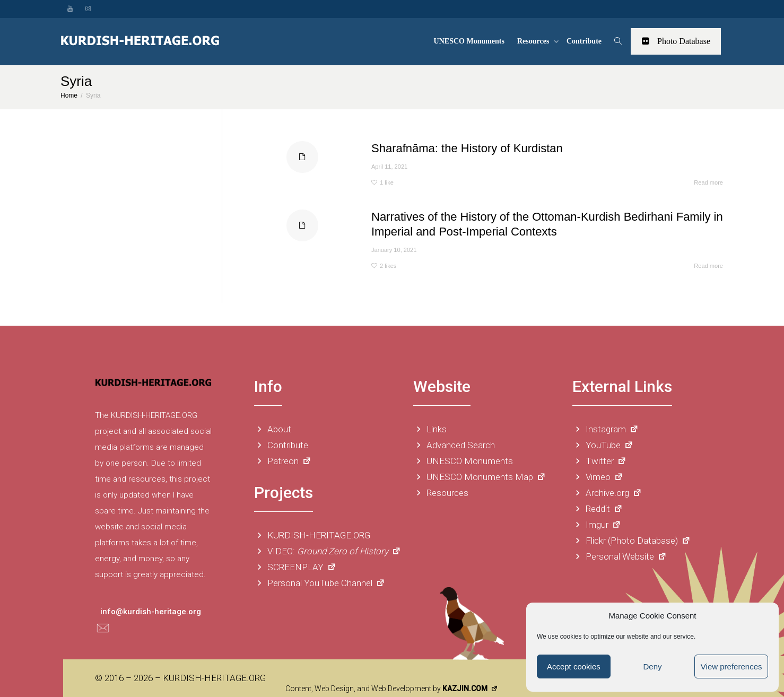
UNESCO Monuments (469, 41)
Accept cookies (574, 666)
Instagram (606, 429)
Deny (652, 666)
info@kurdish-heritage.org (151, 612)
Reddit (598, 509)
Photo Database (676, 41)
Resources (534, 41)
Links (430, 429)
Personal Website (620, 556)
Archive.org (607, 493)
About (273, 429)
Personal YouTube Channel (320, 583)
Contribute (584, 41)
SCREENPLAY (295, 567)
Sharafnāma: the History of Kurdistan (467, 148)
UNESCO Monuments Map (480, 477)
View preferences (731, 666)
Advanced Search (454, 445)
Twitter (599, 461)
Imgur (597, 525)
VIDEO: (328, 551)
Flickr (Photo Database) (631, 541)
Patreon (283, 461)
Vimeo (598, 477)
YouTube (603, 445)
